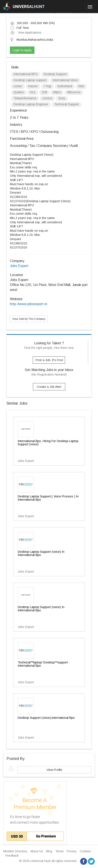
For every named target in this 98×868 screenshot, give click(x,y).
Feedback (12, 856)
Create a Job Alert (49, 387)
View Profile (54, 770)
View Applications (26, 33)
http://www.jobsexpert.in (29, 304)
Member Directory (15, 851)
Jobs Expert (19, 266)
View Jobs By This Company (29, 319)
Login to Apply (22, 50)
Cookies (85, 851)
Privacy (72, 851)
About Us (37, 851)
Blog (49, 851)
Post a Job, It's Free (49, 360)
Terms (59, 851)
